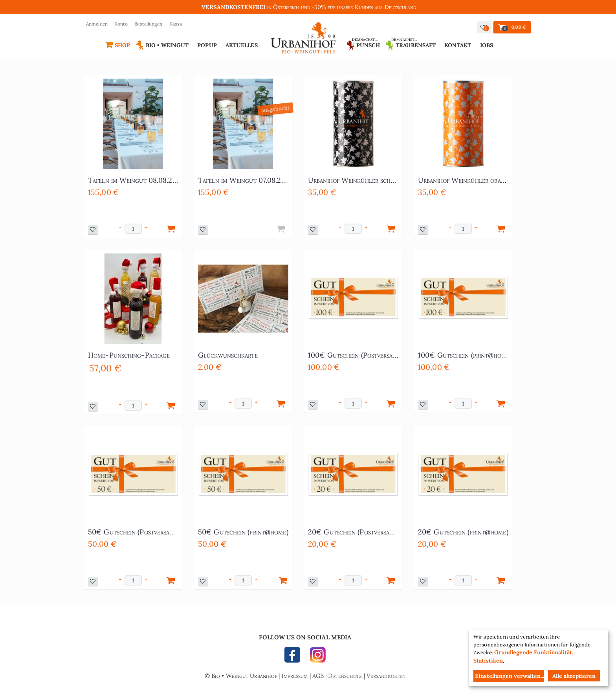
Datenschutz (345, 676)
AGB (318, 676)
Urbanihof (303, 40)
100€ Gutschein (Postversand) (353, 355)
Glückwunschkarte (228, 355)
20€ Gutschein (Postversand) (353, 532)
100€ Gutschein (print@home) (463, 355)
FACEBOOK (294, 657)
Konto (121, 24)
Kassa (176, 24)
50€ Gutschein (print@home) (243, 532)
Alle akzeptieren (574, 676)
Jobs (486, 45)
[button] (485, 27)
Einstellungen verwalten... (510, 676)
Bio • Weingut (167, 45)
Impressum (295, 676)
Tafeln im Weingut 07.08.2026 (243, 180)
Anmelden (97, 24)
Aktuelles (242, 45)
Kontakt (458, 45)
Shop (122, 45)
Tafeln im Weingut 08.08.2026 (133, 180)
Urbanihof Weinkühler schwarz (353, 180)
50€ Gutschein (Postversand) (133, 532)
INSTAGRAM (316, 657)
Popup (207, 45)
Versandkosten (386, 676)
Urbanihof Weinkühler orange (463, 180)
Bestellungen (148, 24)
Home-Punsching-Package (129, 355)
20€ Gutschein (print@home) (463, 532)
